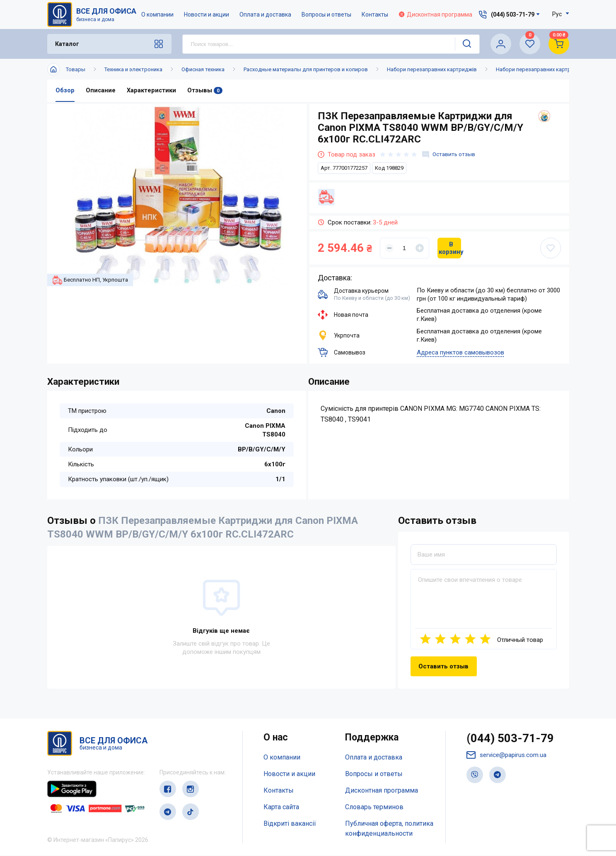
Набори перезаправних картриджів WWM (549, 69)
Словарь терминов (374, 807)
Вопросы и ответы (327, 14)
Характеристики (152, 91)
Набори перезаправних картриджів (432, 69)
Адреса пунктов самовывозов (460, 353)
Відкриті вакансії (290, 823)
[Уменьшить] (389, 248)
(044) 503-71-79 (513, 739)
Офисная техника (203, 69)
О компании (158, 14)
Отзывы (206, 91)
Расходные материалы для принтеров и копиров (306, 69)
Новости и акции (207, 14)
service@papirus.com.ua (508, 757)
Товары (76, 69)
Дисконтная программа (436, 14)
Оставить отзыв (450, 154)
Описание (101, 91)
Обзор (65, 91)
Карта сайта (281, 807)
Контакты (375, 14)
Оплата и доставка (266, 14)
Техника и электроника (133, 69)
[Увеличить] (420, 248)
